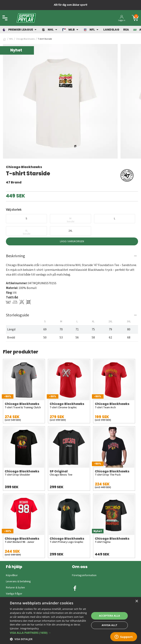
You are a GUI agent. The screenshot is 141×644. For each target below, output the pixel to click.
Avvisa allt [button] (110, 625)
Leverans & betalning (18, 581)
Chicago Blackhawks (25, 39)
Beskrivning (15, 256)
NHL (11, 39)
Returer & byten (15, 588)
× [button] (137, 601)
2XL (70, 231)
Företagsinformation (84, 575)
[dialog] (70, 621)
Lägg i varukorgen (72, 241)
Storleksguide (17, 315)
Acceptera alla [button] (110, 616)
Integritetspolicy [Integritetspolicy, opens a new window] (29, 629)
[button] (49, 633)
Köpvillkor (12, 575)
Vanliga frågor (14, 594)
